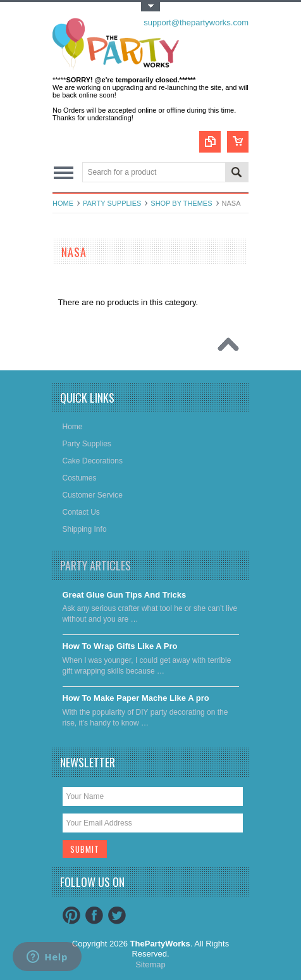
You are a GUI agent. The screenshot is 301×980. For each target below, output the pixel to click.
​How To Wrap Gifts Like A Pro (120, 646)
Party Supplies (112, 203)
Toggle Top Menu (150, 7)
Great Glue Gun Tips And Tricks (125, 595)
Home (63, 203)
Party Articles (95, 565)
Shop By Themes (181, 203)
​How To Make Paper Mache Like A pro (136, 698)
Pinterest (71, 915)
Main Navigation (64, 173)
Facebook (94, 915)
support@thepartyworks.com (196, 22)
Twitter (117, 915)
